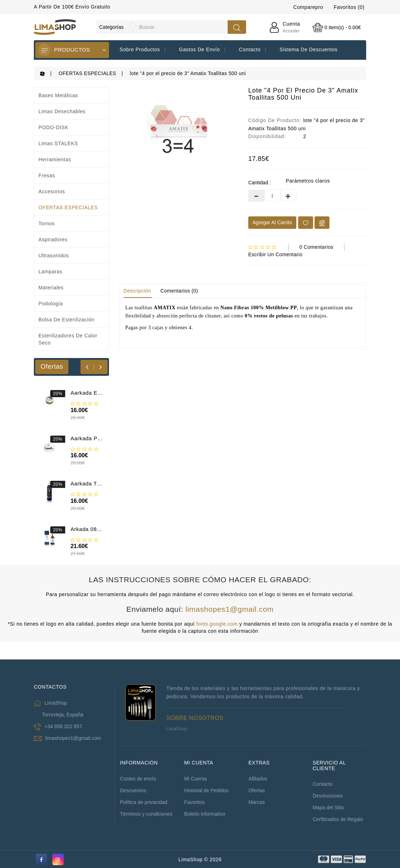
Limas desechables (62, 111)
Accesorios (52, 191)
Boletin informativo (205, 814)
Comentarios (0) (181, 290)
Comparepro (308, 7)
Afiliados (258, 778)
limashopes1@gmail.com (230, 609)
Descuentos (133, 790)
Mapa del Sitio (329, 807)
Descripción (138, 290)
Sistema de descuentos (309, 49)
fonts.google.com (217, 624)
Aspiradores (53, 239)
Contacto (250, 49)
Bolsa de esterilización (66, 319)
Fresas (47, 175)
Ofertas (256, 790)
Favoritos (194, 802)
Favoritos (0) (349, 7)
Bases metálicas (58, 95)
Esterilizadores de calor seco (68, 339)
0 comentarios (317, 247)
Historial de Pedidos (206, 790)
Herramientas (55, 159)
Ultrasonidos (54, 255)
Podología (51, 303)
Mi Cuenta (196, 778)
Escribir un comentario (276, 254)
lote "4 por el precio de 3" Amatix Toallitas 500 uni (192, 73)
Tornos (47, 223)
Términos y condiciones (146, 814)
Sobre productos (140, 49)
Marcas (256, 802)
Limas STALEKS (58, 143)
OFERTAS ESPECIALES (89, 73)
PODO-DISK (53, 127)
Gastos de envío (199, 49)
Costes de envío (138, 778)
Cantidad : (260, 182)
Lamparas (50, 271)
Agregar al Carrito (272, 222)
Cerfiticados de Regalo (338, 819)
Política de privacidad (144, 802)
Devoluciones (328, 795)
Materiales (51, 287)
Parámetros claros (308, 180)
